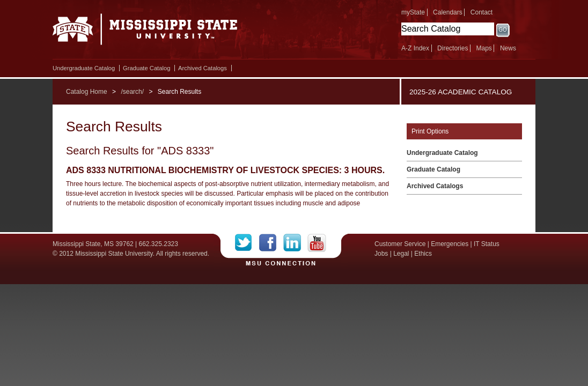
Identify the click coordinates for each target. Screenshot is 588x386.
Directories (453, 48)
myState (413, 12)
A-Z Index (415, 48)
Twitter (247, 243)
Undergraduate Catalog (84, 68)
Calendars (448, 12)
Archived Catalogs (203, 68)
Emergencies (450, 244)
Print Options (430, 131)
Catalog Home (87, 92)
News (508, 48)
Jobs (381, 254)
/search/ (132, 92)
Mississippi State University (145, 32)
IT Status (487, 244)
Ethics (423, 254)
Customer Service (400, 244)
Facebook (271, 243)
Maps (484, 48)
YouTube (317, 243)
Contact (482, 12)
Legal (401, 254)
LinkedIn (295, 243)
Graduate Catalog (146, 68)
